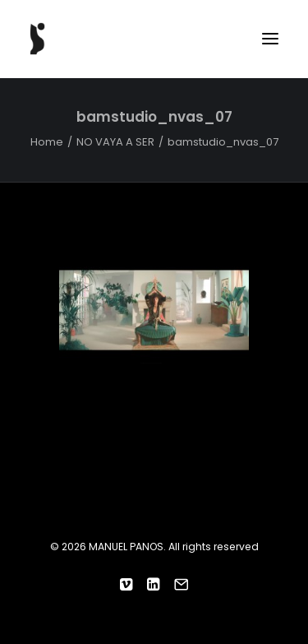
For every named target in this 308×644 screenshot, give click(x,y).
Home (47, 142)
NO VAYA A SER (115, 142)
